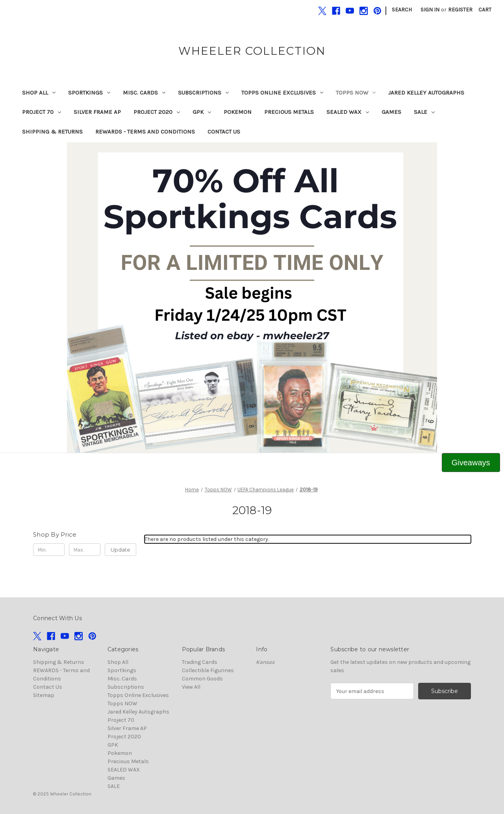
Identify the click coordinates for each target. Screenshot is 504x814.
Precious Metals (289, 112)
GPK (202, 112)
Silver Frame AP (97, 112)
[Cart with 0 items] (485, 10)
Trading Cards (200, 662)
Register (460, 10)
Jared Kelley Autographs (426, 93)
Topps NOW (356, 93)
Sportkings (89, 93)
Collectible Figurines (208, 670)
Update (120, 550)
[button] (252, 297)
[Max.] (85, 550)
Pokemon (238, 112)
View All (191, 687)
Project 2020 (157, 112)
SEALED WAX (348, 112)
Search (402, 10)
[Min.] (49, 550)
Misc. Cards (144, 93)
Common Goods (202, 679)
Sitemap (44, 695)
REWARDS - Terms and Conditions (145, 132)
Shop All (39, 93)
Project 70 (42, 112)
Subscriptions (203, 93)
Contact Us (224, 132)
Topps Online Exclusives (282, 93)
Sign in (430, 10)
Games (391, 112)
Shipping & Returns (52, 132)
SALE (424, 112)
